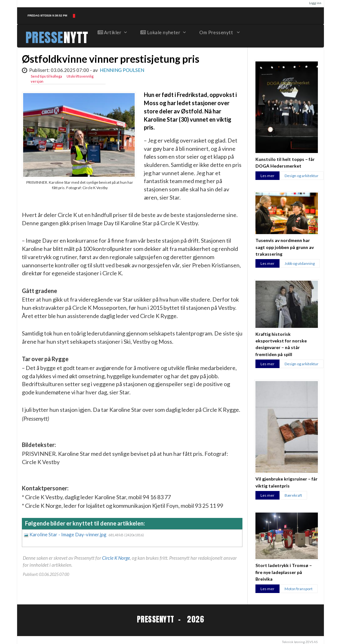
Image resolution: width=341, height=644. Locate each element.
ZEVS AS (312, 642)
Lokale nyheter (163, 32)
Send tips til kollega (46, 76)
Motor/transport (299, 589)
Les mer (267, 176)
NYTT (76, 38)
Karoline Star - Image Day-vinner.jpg (68, 534)
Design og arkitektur (302, 176)
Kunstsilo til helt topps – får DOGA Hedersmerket (285, 163)
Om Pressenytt (219, 32)
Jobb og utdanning (300, 263)
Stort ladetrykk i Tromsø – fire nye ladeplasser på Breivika (284, 572)
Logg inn (315, 3)
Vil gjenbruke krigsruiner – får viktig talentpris (286, 482)
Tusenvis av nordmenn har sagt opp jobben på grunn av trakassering (285, 247)
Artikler (112, 32)
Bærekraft (293, 495)
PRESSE (44, 38)
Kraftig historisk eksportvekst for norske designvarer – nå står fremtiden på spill (281, 344)
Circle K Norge (116, 558)
